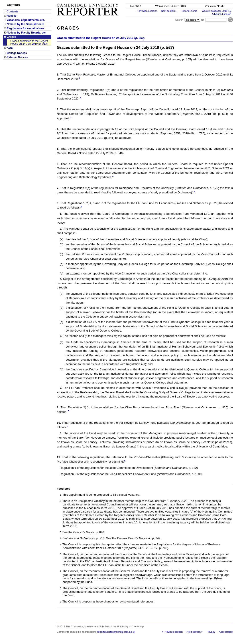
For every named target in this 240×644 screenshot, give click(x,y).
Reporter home (189, 11)
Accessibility (226, 632)
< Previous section (147, 11)
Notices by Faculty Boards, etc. (26, 33)
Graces (11, 37)
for (202, 20)
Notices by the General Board (25, 24)
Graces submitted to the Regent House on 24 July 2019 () (29, 42)
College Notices (17, 53)
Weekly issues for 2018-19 (216, 11)
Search (179, 20)
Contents (12, 12)
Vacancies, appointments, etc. (26, 20)
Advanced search (221, 14)
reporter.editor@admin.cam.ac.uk (116, 632)
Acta (10, 48)
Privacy (211, 632)
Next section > (169, 11)
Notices (11, 16)
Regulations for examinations (25, 28)
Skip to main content (221, 1)
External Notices (17, 57)
